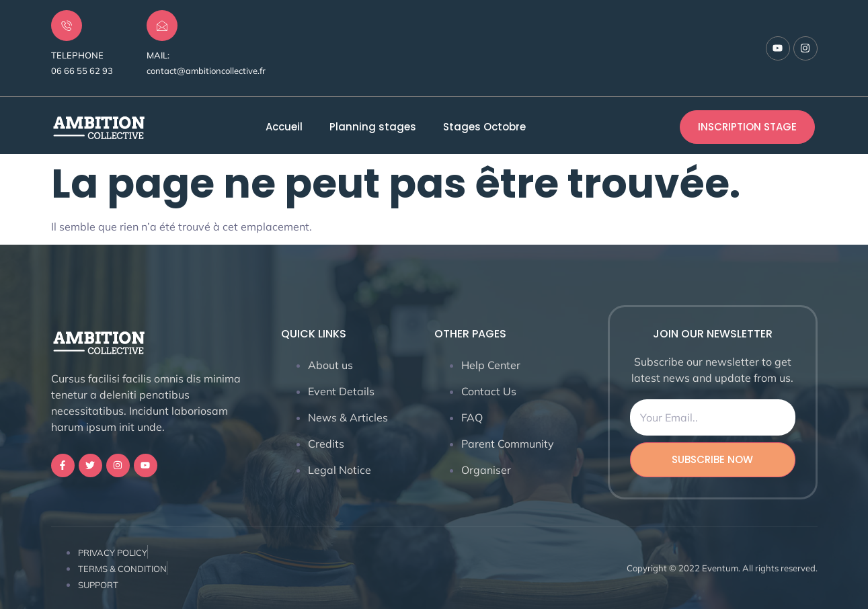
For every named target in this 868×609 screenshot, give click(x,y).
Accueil (284, 127)
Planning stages (373, 127)
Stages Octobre (484, 127)
